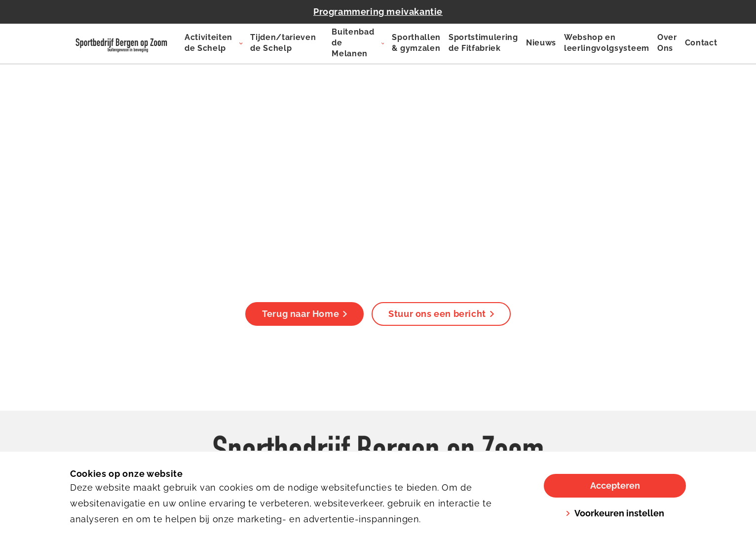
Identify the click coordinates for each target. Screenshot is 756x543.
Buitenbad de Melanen (353, 43)
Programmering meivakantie (378, 12)
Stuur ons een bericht (441, 314)
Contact (701, 43)
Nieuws (541, 43)
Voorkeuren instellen (615, 513)
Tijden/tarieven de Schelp (283, 43)
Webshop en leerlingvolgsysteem (607, 43)
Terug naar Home (304, 314)
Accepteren (615, 485)
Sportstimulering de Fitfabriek (483, 43)
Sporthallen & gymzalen (416, 43)
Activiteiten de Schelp (208, 43)
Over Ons (667, 43)
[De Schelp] (121, 43)
